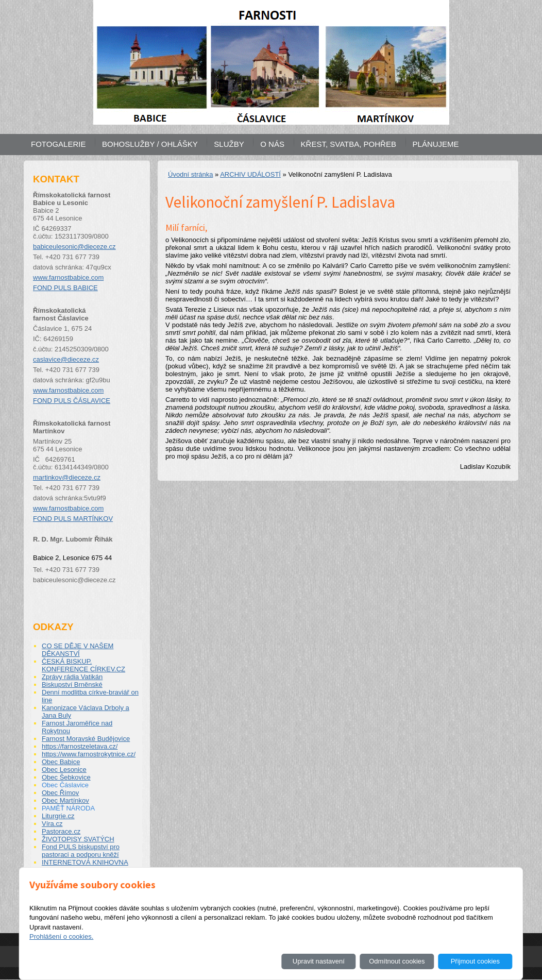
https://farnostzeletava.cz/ (80, 746)
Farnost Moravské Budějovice (86, 739)
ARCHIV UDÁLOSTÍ (250, 174)
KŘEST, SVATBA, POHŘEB (349, 144)
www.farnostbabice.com (68, 277)
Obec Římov (60, 793)
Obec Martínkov (65, 800)
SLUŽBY (229, 144)
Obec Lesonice (64, 770)
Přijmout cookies (475, 961)
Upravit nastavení (319, 961)
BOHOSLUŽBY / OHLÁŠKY (150, 144)
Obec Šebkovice (66, 777)
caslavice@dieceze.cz (66, 359)
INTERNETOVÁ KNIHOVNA (85, 862)
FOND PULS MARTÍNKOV (73, 519)
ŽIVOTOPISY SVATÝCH (78, 839)
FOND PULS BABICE (65, 288)
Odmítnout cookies (397, 961)
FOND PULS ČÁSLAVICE (72, 401)
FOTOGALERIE (58, 144)
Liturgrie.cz (58, 816)
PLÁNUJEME (436, 144)
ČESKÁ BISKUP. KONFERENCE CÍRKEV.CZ (83, 665)
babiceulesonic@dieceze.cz (74, 247)
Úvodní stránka (190, 174)
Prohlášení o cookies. (61, 936)
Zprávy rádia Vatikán (72, 677)
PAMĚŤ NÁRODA (68, 808)
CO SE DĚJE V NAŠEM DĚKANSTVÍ (78, 650)
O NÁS (272, 144)
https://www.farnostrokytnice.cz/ (89, 754)
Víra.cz (52, 824)
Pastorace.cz (61, 831)
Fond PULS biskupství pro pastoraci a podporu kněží (81, 851)
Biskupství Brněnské (72, 685)
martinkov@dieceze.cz (67, 477)
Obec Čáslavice (65, 785)
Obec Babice (61, 762)
